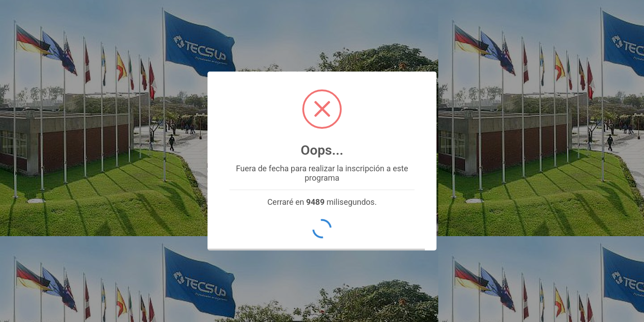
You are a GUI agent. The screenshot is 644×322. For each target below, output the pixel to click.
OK (322, 229)
